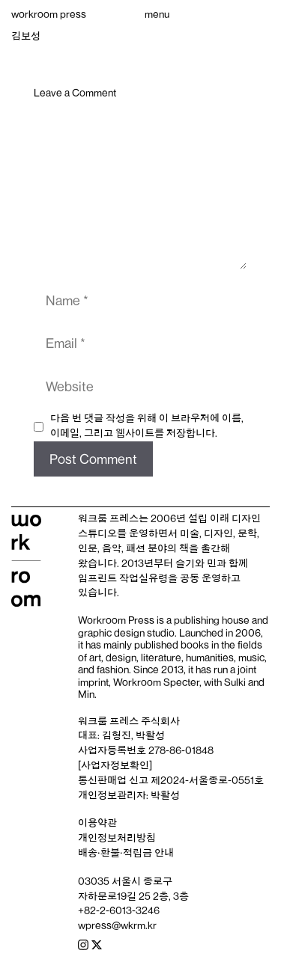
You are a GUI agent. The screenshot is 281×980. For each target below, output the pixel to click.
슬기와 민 (196, 563)
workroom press (49, 14)
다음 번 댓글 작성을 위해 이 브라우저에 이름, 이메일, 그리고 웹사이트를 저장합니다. (147, 426)
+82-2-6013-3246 (119, 910)
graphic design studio (126, 633)
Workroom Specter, (157, 682)
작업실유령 (143, 578)
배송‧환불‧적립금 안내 (126, 853)
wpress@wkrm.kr (117, 925)
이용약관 (97, 823)
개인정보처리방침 (117, 838)
